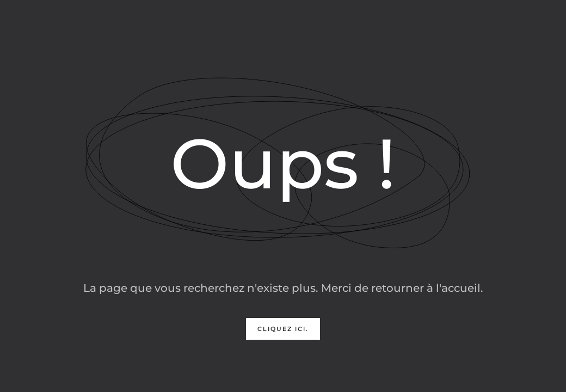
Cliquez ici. (283, 329)
